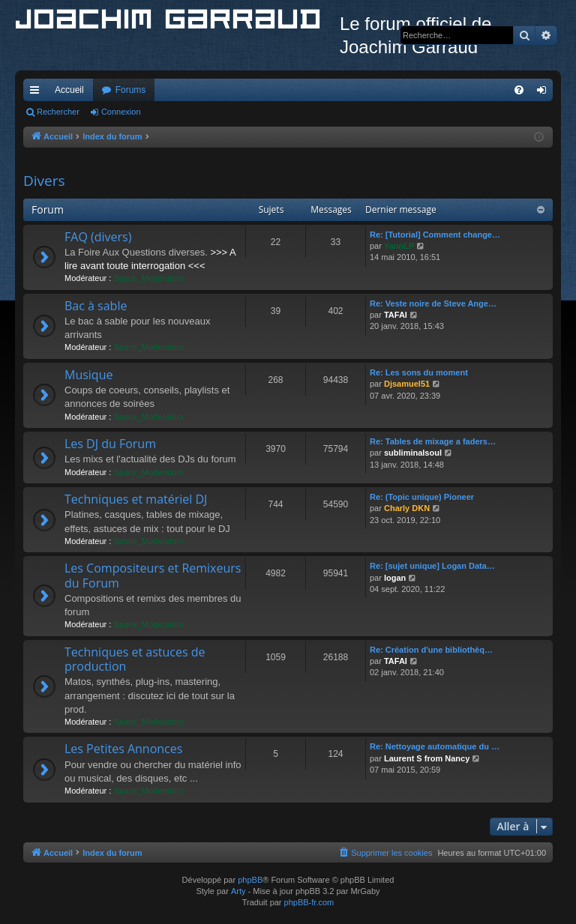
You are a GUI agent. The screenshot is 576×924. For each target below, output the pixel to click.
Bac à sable (96, 306)
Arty (238, 891)
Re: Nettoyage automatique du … (435, 746)
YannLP (399, 246)
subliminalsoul (413, 453)
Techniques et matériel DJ (136, 499)
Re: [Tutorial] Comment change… (435, 235)
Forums (131, 90)
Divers (44, 181)
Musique (88, 375)
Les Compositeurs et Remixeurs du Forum (153, 575)
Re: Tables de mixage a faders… (433, 441)
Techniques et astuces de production (135, 659)
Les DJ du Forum (110, 444)
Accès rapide (37, 93)
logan (395, 578)
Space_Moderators (148, 278)
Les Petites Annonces (123, 749)
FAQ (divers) (98, 237)
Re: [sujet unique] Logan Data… (432, 566)
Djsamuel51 (407, 384)
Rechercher (58, 112)
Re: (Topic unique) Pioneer (422, 497)
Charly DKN (407, 508)
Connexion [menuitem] (545, 93)
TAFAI (396, 315)
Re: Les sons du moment (419, 372)
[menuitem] (519, 90)
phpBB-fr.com (309, 902)
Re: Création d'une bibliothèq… (431, 650)
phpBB (250, 880)
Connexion (121, 112)
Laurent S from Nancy (427, 758)
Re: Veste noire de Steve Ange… (433, 304)
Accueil (69, 90)
